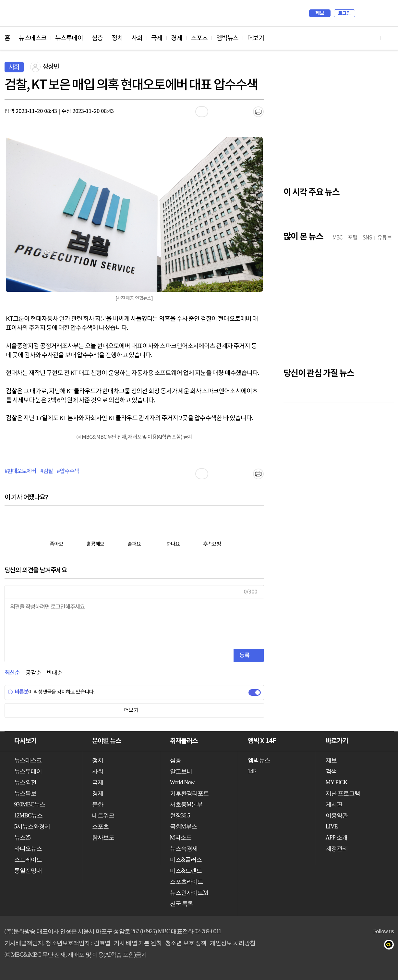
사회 (137, 38)
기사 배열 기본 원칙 (138, 943)
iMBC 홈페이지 (387, 13)
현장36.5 (180, 815)
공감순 (33, 673)
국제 (157, 38)
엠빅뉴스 (227, 38)
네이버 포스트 (378, 946)
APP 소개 (337, 838)
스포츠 (199, 38)
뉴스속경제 (184, 849)
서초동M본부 (186, 804)
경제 (176, 38)
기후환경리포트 (189, 793)
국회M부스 (184, 827)
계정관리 (337, 849)
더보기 (255, 38)
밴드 (365, 946)
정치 (117, 38)
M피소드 (181, 838)
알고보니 (181, 771)
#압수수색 (68, 472)
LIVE (332, 827)
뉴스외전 (25, 782)
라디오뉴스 (28, 849)
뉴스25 (22, 838)
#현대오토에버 (20, 472)
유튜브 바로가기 (357, 38)
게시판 (334, 804)
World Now (182, 782)
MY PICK (373, 13)
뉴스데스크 (33, 38)
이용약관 (337, 815)
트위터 (352, 946)
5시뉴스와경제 (32, 827)
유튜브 (326, 946)
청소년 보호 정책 (186, 943)
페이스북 (339, 946)
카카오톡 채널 (391, 946)
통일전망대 (28, 871)
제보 (320, 13)
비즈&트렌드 (186, 871)
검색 (363, 13)
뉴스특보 (25, 793)
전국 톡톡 (182, 904)
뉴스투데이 (69, 38)
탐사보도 (103, 838)
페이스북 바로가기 (373, 38)
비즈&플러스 (186, 860)
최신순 (12, 673)
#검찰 (46, 472)
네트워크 (103, 815)
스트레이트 (28, 860)
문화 (98, 804)
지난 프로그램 (343, 793)
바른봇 (18, 692)
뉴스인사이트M (189, 893)
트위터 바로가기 (389, 38)
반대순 (54, 673)
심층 (97, 38)
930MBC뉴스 (30, 804)
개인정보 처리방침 (233, 943)
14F (252, 771)
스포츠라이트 (187, 882)
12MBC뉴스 (29, 815)
